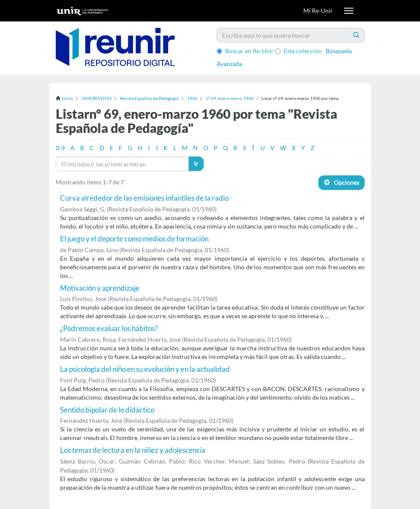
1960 (192, 98)
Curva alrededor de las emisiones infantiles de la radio (144, 198)
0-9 (60, 148)
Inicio (67, 98)
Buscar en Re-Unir (245, 51)
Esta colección (298, 51)
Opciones (341, 182)
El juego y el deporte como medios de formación (134, 239)
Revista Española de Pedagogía (149, 98)
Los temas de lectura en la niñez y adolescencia (133, 450)
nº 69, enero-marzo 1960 (230, 98)
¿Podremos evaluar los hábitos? (109, 328)
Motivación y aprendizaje (100, 288)
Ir (196, 164)
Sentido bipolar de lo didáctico (107, 410)
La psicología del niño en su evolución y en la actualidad (145, 369)
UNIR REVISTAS (97, 98)
